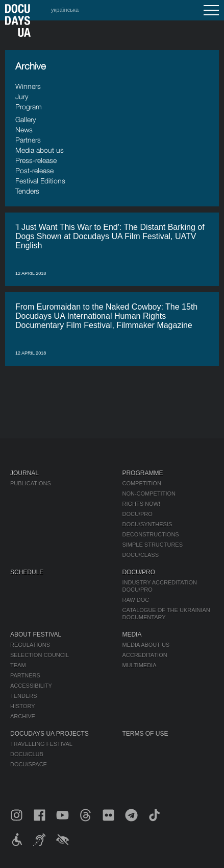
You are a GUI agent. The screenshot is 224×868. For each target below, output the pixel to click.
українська (65, 10)
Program (29, 107)
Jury (22, 96)
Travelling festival (41, 744)
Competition (141, 483)
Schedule (27, 572)
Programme (142, 473)
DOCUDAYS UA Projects (49, 734)
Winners (28, 86)
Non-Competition (149, 494)
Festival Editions (40, 181)
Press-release (36, 160)
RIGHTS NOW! (141, 504)
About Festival (36, 635)
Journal (24, 473)
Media (132, 635)
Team (18, 665)
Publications (31, 483)
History (23, 706)
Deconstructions (150, 534)
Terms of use (145, 734)
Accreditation (144, 655)
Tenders (27, 191)
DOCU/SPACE (29, 764)
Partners (28, 140)
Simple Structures (152, 545)
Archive (23, 716)
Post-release (34, 170)
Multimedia (139, 665)
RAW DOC (135, 600)
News (24, 130)
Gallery (26, 119)
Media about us (40, 150)
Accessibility (31, 686)
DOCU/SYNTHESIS (147, 524)
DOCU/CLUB (27, 754)
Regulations (30, 645)
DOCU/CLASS (140, 555)
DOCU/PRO (137, 514)
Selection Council (40, 655)
